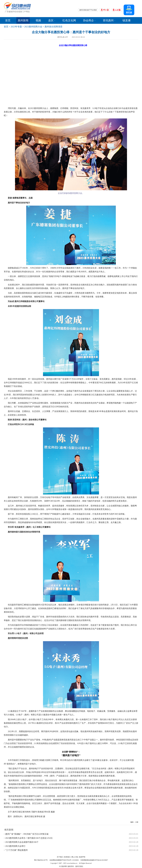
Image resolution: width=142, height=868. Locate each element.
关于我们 (60, 857)
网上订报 (75, 857)
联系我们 (67, 857)
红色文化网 (69, 20)
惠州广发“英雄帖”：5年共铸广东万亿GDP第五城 (27, 834)
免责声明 (82, 857)
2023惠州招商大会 (33, 27)
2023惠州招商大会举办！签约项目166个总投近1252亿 (29, 838)
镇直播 (127, 20)
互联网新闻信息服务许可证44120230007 (94, 860)
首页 (8, 20)
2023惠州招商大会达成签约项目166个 (22, 842)
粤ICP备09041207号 (41, 860)
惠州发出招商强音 (54, 27)
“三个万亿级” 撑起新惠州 (16, 850)
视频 (38, 20)
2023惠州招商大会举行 (15, 846)
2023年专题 (16, 27)
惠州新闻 (23, 20)
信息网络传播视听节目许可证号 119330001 (64, 860)
